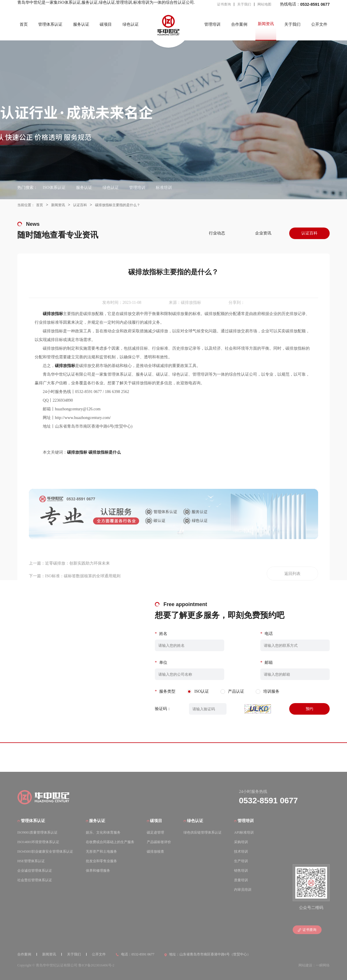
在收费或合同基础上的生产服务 (110, 842)
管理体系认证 (50, 24)
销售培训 (241, 871)
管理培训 (212, 24)
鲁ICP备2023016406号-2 (96, 965)
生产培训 (241, 861)
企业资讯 (263, 233)
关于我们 (244, 4)
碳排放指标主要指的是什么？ (118, 205)
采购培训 (241, 842)
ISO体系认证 (54, 188)
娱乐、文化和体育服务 (103, 832)
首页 (24, 24)
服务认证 (81, 24)
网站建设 (305, 965)
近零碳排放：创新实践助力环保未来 (77, 577)
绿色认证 (131, 24)
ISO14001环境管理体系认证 (38, 842)
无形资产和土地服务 (101, 852)
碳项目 (106, 24)
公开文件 (319, 24)
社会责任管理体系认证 (35, 880)
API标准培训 (244, 832)
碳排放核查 (155, 852)
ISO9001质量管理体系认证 (37, 832)
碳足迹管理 (155, 832)
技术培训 (241, 852)
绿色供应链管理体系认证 (203, 832)
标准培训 (164, 188)
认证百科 (80, 205)
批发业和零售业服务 (101, 861)
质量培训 (241, 880)
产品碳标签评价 (159, 842)
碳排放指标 (77, 452)
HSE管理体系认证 (31, 861)
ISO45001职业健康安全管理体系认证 (45, 852)
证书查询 (224, 4)
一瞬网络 (323, 965)
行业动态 (217, 233)
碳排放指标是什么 (105, 452)
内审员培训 (243, 890)
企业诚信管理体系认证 (35, 871)
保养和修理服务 (98, 871)
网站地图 (264, 4)
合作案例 (239, 24)
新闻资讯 (266, 24)
